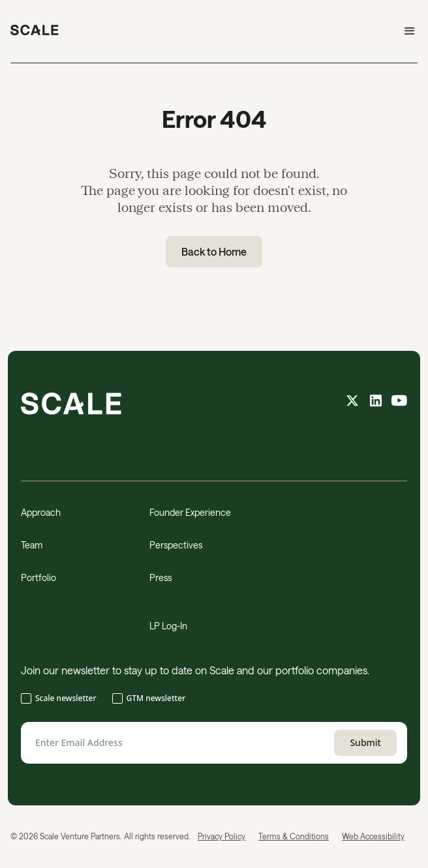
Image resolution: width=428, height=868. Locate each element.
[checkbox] (214, 700)
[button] (404, 31)
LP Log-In (168, 626)
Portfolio (38, 577)
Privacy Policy (222, 836)
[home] (35, 31)
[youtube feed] (399, 402)
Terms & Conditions (294, 836)
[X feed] (352, 402)
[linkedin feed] (376, 402)
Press (160, 577)
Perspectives (176, 545)
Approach (41, 512)
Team (32, 545)
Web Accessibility (373, 836)
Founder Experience (190, 512)
